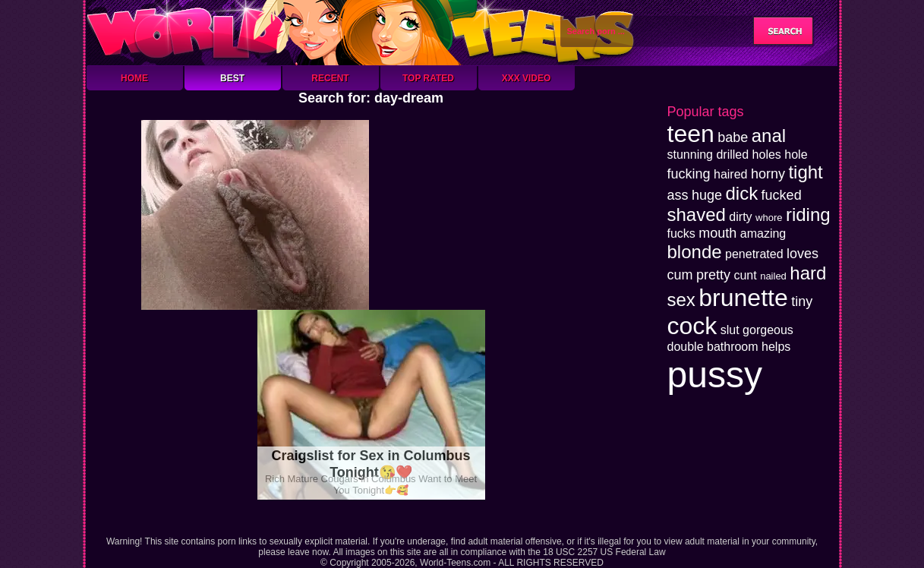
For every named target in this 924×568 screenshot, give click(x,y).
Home (134, 78)
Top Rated (428, 78)
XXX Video (527, 78)
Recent (330, 78)
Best (232, 78)
